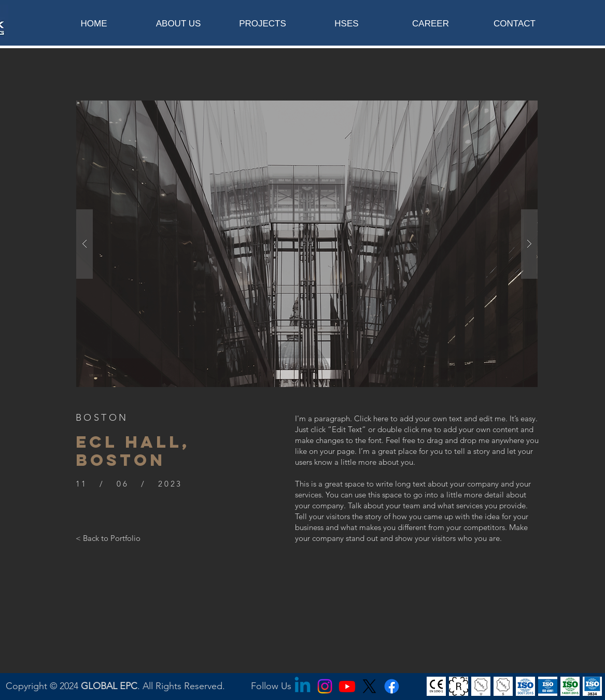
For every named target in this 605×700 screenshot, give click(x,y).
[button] (307, 244)
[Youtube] (347, 686)
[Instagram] (325, 686)
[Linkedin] (302, 686)
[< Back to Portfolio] (108, 538)
